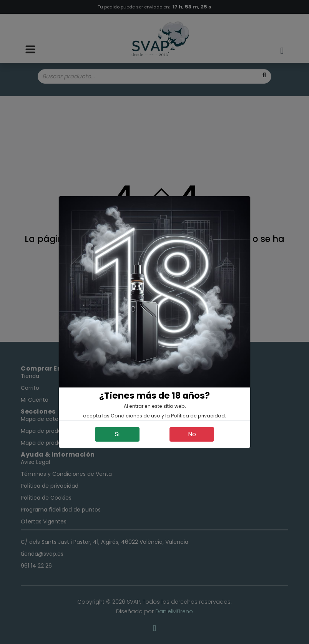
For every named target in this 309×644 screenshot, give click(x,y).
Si (117, 434)
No (192, 434)
